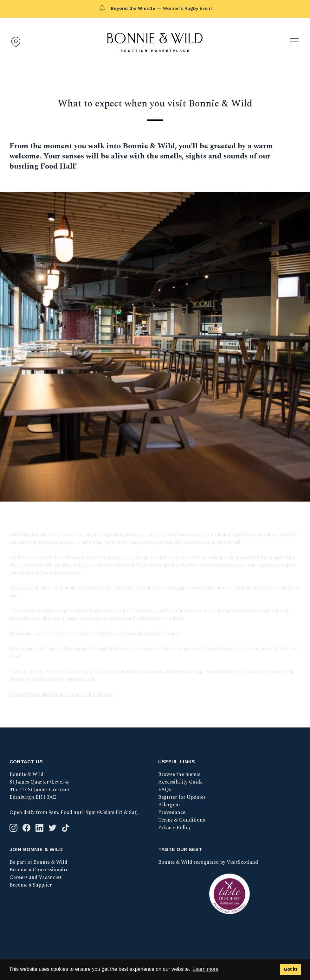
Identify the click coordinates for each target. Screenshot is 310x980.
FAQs (165, 790)
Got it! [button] (290, 969)
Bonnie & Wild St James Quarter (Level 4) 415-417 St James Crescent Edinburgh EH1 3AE (40, 786)
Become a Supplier (31, 885)
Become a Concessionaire (39, 870)
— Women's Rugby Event (161, 8)
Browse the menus (179, 774)
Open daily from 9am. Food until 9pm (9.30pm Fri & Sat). (74, 812)
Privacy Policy (174, 828)
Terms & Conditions (182, 820)
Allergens (169, 805)
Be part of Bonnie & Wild (38, 862)
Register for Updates (182, 797)
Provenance (172, 812)
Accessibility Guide (180, 782)
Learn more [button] (205, 969)
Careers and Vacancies (36, 877)
